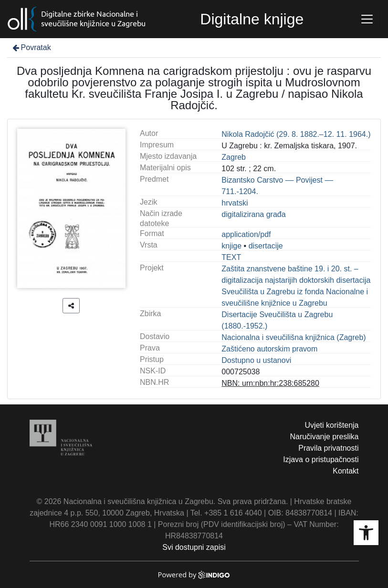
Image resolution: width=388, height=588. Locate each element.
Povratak (31, 47)
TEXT (231, 257)
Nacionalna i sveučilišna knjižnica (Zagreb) (294, 337)
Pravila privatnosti (328, 448)
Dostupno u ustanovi (256, 360)
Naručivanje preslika (324, 437)
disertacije (266, 246)
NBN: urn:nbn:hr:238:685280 (270, 383)
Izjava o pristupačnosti (321, 459)
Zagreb (234, 157)
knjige (231, 246)
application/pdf (246, 234)
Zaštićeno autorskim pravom (269, 349)
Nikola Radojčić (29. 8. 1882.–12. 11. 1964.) (296, 134)
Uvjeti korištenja (332, 425)
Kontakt (346, 471)
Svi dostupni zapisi (194, 547)
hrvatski (235, 203)
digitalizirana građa (253, 214)
